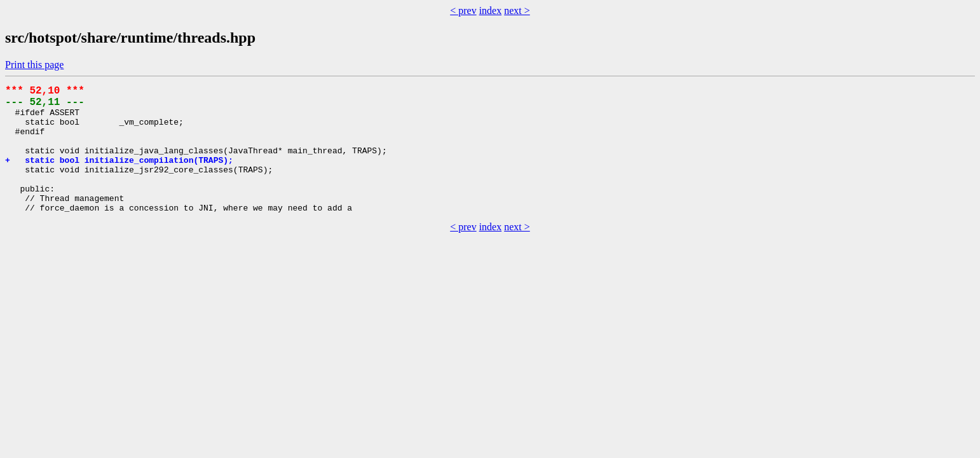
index (491, 10)
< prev (463, 10)
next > (517, 10)
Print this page (34, 65)
